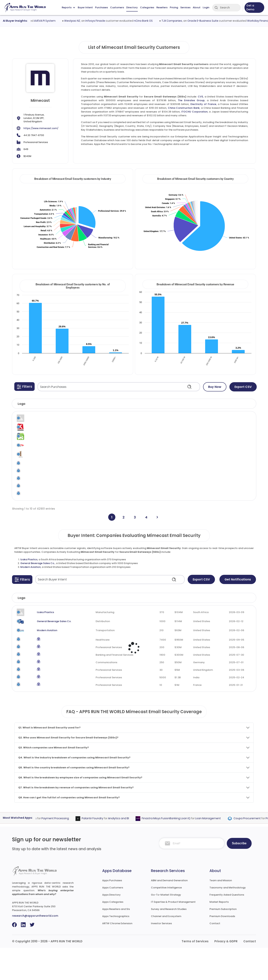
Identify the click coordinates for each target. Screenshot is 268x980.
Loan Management (216, 851)
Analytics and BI (127, 851)
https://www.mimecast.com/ (41, 128)
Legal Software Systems (38, 421)
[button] (24, 387)
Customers (117, 7)
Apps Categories (113, 934)
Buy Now (215, 387)
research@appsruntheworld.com (35, 948)
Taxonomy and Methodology (228, 920)
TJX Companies (180, 21)
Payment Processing (64, 851)
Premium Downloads (222, 948)
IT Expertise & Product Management (173, 934)
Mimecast (142, 419)
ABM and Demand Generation (169, 913)
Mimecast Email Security (163, 421)
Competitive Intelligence (166, 920)
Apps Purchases (112, 913)
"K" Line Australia (39, 431)
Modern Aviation (30, 599)
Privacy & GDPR (226, 973)
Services (185, 7)
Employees (146, 630)
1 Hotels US (35, 466)
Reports (68, 7)
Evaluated (235, 630)
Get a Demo (250, 7)
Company (41, 630)
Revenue (176, 630)
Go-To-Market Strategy (166, 927)
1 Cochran (35, 454)
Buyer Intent (85, 7)
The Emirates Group (191, 100)
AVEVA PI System (53, 21)
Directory (132, 7)
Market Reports (219, 934)
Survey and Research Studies (169, 941)
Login (206, 7)
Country (203, 630)
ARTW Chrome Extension (117, 956)
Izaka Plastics (29, 591)
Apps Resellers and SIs (116, 941)
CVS (200, 97)
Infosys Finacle (104, 21)
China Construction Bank (184, 108)
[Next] (157, 549)
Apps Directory (111, 927)
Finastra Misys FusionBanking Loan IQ (174, 851)
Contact (215, 956)
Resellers (162, 7)
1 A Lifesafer (36, 442)
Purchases (101, 7)
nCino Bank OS (152, 21)
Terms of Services (195, 973)
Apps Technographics (116, 948)
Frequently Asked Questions (227, 927)
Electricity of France (203, 104)
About (197, 7)
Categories (147, 7)
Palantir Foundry (101, 851)
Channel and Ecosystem (166, 948)
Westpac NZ (81, 21)
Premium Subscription (223, 941)
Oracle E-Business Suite (212, 21)
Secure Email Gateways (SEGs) (193, 421)
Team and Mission (221, 913)
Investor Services (161, 956)
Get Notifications (238, 611)
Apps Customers (113, 920)
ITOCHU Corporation (194, 112)
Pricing (174, 7)
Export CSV (243, 387)
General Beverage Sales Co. (38, 595)
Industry (90, 630)
